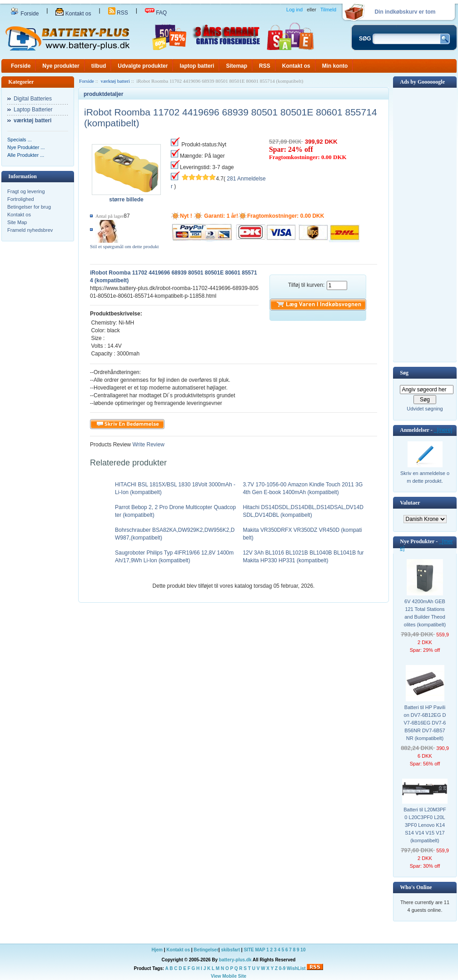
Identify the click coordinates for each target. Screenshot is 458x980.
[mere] (443, 430)
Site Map (17, 222)
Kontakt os (73, 14)
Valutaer (410, 503)
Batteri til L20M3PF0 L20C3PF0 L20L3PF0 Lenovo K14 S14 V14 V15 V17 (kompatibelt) (425, 825)
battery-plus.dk (235, 960)
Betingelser (206, 950)
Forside (25, 14)
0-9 (282, 968)
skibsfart (230, 950)
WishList (296, 968)
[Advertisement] (425, 224)
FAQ (156, 13)
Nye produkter (61, 66)
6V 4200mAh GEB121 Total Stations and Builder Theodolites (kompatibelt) (425, 613)
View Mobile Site (229, 976)
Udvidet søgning (425, 409)
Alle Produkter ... (26, 155)
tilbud (99, 66)
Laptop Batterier (33, 110)
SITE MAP (254, 950)
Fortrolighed (21, 199)
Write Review (148, 445)
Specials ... (20, 140)
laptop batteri (197, 66)
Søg (404, 373)
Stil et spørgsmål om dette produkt (124, 246)
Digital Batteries (33, 99)
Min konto (335, 66)
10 (303, 950)
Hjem (157, 950)
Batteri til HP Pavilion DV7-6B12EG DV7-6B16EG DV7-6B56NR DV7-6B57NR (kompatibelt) (425, 723)
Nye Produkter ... (26, 147)
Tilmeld (328, 10)
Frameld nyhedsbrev (30, 230)
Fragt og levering (26, 191)
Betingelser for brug (29, 207)
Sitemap (236, 66)
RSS (118, 13)
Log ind (294, 10)
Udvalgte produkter (143, 66)
